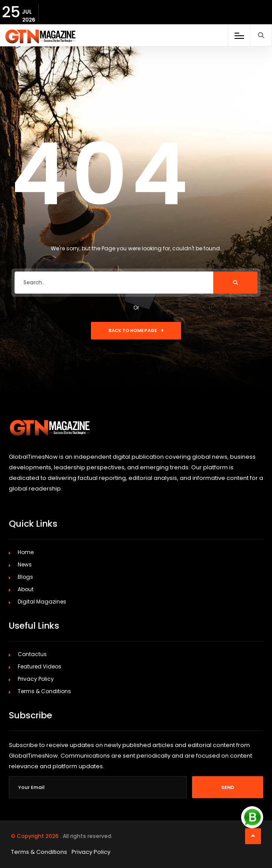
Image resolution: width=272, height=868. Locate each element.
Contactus (32, 654)
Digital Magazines (42, 602)
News (25, 564)
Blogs (25, 577)
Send (228, 787)
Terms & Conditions (44, 691)
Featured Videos (40, 666)
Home (26, 552)
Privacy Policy (36, 679)
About (26, 589)
